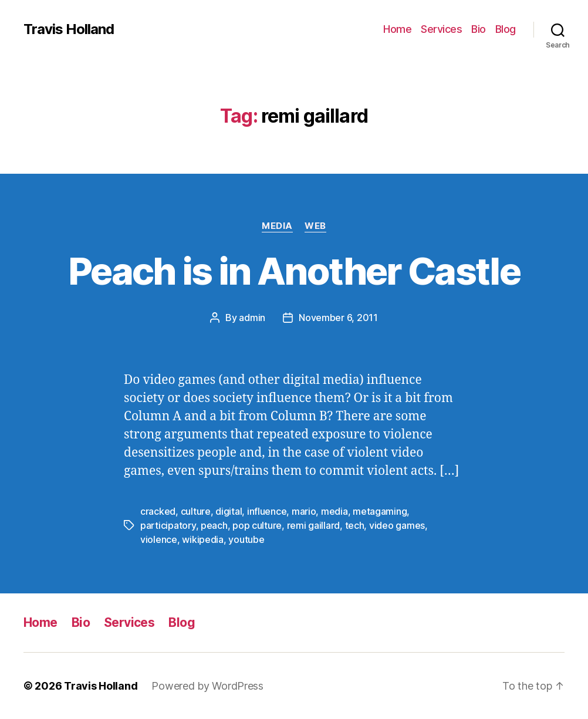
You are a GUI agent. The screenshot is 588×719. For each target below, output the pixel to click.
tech (355, 525)
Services (441, 29)
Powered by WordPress (207, 686)
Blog (506, 29)
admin (252, 318)
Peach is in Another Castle (294, 271)
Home (397, 29)
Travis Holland (69, 29)
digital (229, 511)
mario (304, 511)
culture (196, 511)
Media (277, 226)
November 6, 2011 (338, 318)
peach (214, 525)
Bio (479, 29)
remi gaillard (314, 525)
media (334, 511)
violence (159, 539)
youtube (246, 539)
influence (267, 511)
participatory (168, 525)
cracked (158, 511)
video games (397, 525)
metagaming (380, 511)
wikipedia (203, 539)
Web (315, 226)
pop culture (257, 525)
